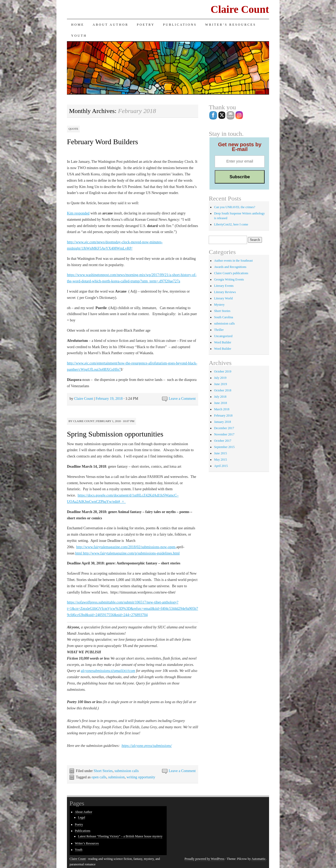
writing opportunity (141, 777)
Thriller (219, 330)
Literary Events (224, 286)
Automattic (259, 859)
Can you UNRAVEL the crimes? (235, 207)
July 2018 (220, 397)
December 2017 (224, 428)
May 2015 (220, 460)
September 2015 (224, 447)
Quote (73, 129)
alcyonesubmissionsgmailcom (108, 671)
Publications (180, 25)
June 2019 (220, 384)
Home (78, 25)
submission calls (127, 771)
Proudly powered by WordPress (204, 859)
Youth (79, 36)
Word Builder (222, 342)
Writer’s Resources (230, 25)
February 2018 (223, 416)
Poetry (146, 25)
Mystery (219, 305)
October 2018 (223, 390)
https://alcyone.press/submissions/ (147, 746)
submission (116, 777)
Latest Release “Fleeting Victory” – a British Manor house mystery (120, 836)
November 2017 (224, 434)
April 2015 (221, 466)
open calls (99, 777)
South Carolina (223, 317)
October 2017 (223, 441)
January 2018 (222, 422)
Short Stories (103, 771)
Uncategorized (223, 336)
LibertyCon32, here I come (231, 224)
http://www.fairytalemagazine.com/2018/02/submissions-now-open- (126, 547)
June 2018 (220, 403)
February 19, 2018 (109, 399)
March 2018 (222, 409)
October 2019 (223, 371)
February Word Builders (103, 142)
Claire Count (240, 9)
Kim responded (78, 213)
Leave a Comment (182, 399)
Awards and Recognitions (230, 267)
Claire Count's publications (231, 273)
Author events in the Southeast (233, 261)
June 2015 (220, 453)
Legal (82, 817)
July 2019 (220, 378)
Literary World (223, 298)
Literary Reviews (225, 292)
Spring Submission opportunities (115, 434)
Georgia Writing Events (229, 279)
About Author (111, 25)
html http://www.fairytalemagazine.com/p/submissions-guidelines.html (127, 553)
